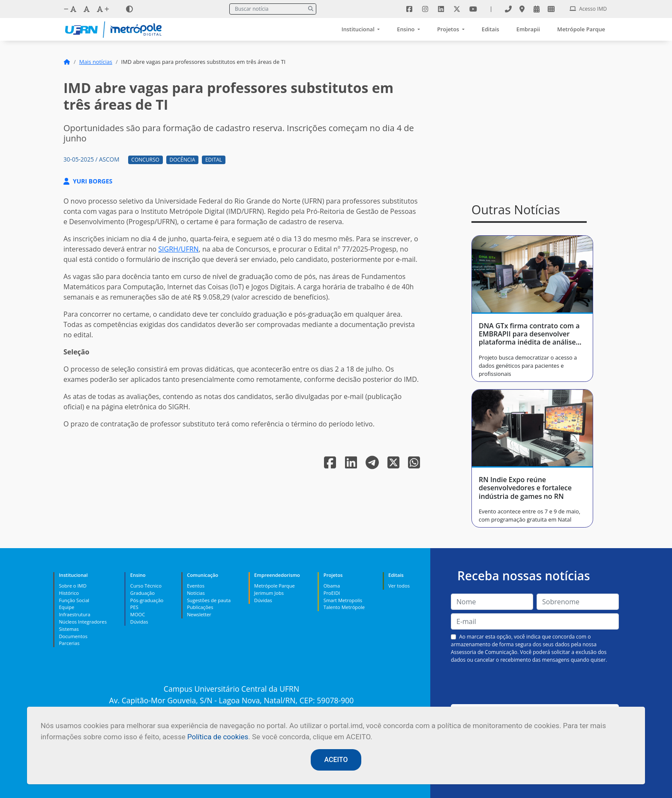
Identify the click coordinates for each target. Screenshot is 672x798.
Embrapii (528, 29)
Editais (490, 29)
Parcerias (69, 643)
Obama (332, 586)
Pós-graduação (147, 600)
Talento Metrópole (344, 607)
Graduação (142, 593)
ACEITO (336, 760)
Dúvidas (139, 622)
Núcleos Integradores (83, 622)
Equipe (66, 607)
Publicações (200, 607)
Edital (214, 160)
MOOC (138, 614)
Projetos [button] (449, 29)
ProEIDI (332, 593)
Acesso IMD (588, 9)
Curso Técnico (146, 586)
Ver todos (399, 586)
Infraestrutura (74, 614)
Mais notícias (96, 62)
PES (134, 607)
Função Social (74, 600)
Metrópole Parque (581, 29)
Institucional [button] (359, 29)
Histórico (69, 593)
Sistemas (69, 629)
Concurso (145, 160)
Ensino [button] (406, 29)
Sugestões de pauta (209, 600)
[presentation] (535, 684)
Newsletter (199, 614)
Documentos (73, 636)
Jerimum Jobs (269, 593)
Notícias (196, 593)
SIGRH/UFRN (178, 249)
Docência (183, 160)
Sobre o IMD (72, 586)
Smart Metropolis (343, 600)
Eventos (196, 586)
